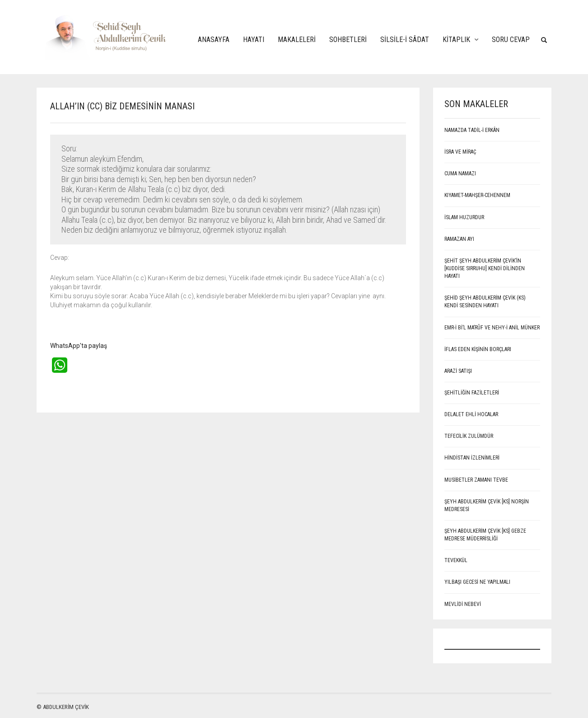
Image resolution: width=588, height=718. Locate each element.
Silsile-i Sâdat (405, 40)
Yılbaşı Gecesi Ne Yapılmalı (477, 582)
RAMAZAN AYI (459, 239)
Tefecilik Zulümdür (469, 436)
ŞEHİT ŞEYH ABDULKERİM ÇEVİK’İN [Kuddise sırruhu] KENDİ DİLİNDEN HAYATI (485, 268)
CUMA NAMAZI (460, 174)
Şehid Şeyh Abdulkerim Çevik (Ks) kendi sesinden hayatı (485, 302)
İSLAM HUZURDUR (464, 217)
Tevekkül (456, 560)
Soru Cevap (511, 40)
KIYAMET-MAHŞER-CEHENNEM (477, 195)
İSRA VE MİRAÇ (460, 152)
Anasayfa (214, 40)
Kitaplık (456, 40)
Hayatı (254, 40)
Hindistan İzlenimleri (472, 458)
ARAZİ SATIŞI (458, 371)
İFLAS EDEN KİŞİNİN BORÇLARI (478, 349)
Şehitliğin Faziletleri (472, 393)
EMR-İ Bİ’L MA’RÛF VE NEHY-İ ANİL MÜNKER (492, 328)
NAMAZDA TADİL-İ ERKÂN (472, 130)
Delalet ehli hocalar (471, 414)
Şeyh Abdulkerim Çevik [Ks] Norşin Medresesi (487, 505)
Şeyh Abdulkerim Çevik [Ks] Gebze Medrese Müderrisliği (485, 535)
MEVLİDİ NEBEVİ (463, 604)
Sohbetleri (348, 40)
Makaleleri (297, 40)
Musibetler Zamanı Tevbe (476, 480)
